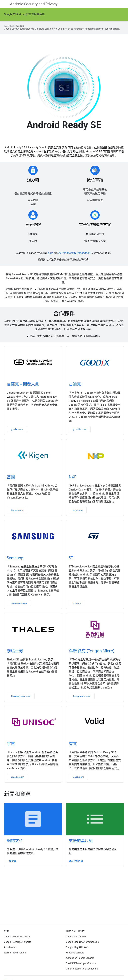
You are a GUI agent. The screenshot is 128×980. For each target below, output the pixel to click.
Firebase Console (75, 953)
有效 (73, 744)
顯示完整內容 (76, 861)
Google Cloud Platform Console (82, 942)
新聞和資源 (17, 794)
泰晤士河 (15, 651)
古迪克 (75, 384)
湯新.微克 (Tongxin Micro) (92, 651)
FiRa (51, 253)
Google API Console (76, 937)
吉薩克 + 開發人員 (23, 384)
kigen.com (17, 510)
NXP (73, 477)
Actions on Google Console (80, 958)
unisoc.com (17, 777)
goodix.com (80, 429)
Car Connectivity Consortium (74, 253)
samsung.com (19, 603)
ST (71, 558)
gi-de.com (17, 429)
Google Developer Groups (17, 937)
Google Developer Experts (17, 942)
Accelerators (11, 947)
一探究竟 (11, 861)
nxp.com (78, 510)
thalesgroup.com (21, 696)
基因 (11, 477)
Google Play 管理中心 (77, 947)
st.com (77, 603)
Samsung (15, 558)
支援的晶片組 (81, 841)
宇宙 (11, 744)
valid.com (78, 777)
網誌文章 (15, 841)
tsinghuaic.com (82, 696)
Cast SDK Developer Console (81, 963)
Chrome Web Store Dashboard (82, 969)
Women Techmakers (15, 953)
